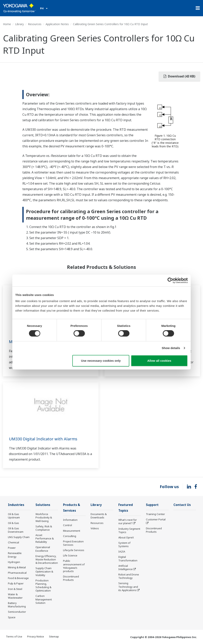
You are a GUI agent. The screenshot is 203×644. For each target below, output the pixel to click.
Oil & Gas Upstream (14, 516)
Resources (35, 24)
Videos (95, 528)
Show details (171, 348)
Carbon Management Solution (44, 599)
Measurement (72, 531)
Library (19, 24)
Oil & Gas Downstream (16, 530)
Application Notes (57, 24)
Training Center (155, 514)
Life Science (70, 555)
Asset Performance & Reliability (45, 538)
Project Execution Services (73, 543)
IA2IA (122, 551)
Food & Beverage (18, 578)
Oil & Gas (13, 523)
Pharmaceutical (17, 573)
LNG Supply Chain (19, 537)
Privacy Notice (36, 636)
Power (12, 548)
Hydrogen (14, 562)
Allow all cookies (159, 361)
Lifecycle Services (74, 550)
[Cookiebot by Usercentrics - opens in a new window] (170, 280)
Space (12, 617)
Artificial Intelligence (125, 567)
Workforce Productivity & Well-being (44, 517)
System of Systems (124, 544)
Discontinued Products (71, 578)
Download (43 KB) (179, 76)
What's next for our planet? (128, 521)
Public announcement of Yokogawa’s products (74, 566)
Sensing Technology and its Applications (128, 587)
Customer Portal (156, 519)
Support (152, 505)
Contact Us (182, 505)
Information (70, 520)
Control (68, 525)
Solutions (43, 505)
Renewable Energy (15, 555)
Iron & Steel (15, 589)
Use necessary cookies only (101, 361)
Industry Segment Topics (129, 530)
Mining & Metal (17, 567)
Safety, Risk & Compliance (44, 528)
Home (7, 24)
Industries (16, 505)
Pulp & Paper (16, 583)
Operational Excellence (43, 549)
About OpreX (126, 537)
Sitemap (54, 636)
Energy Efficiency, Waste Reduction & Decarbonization (47, 559)
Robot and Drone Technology (129, 576)
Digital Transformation (128, 559)
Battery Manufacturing (17, 605)
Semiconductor (17, 612)
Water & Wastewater (15, 596)
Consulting (70, 536)
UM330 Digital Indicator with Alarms (43, 439)
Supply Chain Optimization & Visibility (44, 571)
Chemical (13, 542)
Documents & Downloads (99, 516)
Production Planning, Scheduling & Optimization (43, 585)
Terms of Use (14, 636)
